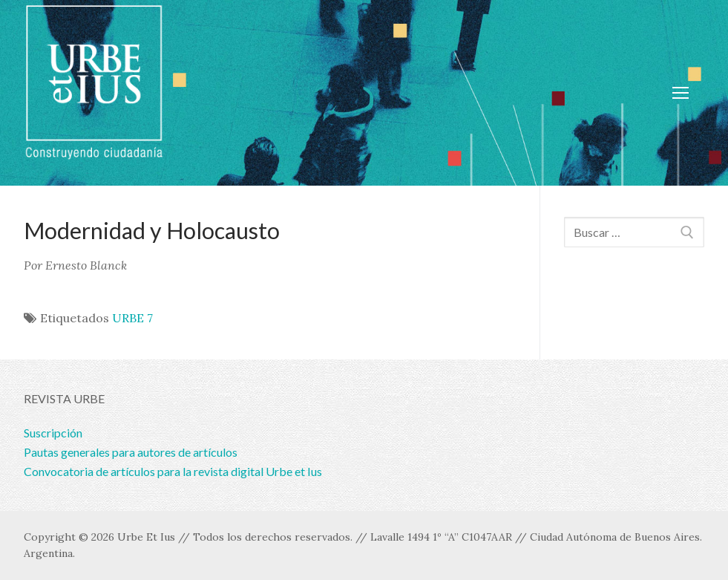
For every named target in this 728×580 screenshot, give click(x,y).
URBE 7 (132, 318)
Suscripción (53, 433)
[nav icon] (681, 93)
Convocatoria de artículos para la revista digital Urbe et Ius (173, 471)
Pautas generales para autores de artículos (131, 452)
